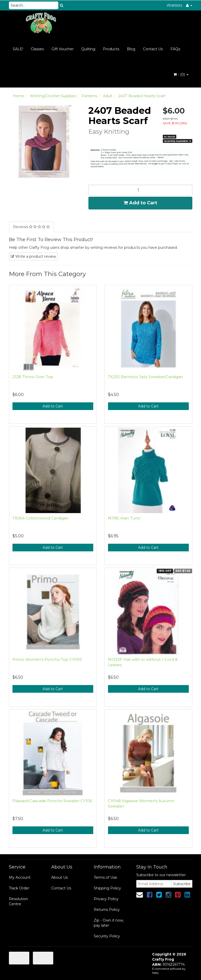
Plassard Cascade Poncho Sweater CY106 (52, 801)
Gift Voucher (63, 49)
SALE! (18, 49)
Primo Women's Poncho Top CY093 (47, 659)
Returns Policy (107, 910)
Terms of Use (105, 877)
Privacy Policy (106, 899)
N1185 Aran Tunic (124, 518)
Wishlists (174, 5)
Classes (37, 49)
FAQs (175, 49)
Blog (131, 49)
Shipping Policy (107, 888)
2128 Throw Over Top (33, 377)
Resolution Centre (18, 901)
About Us (59, 877)
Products (111, 49)
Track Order (19, 888)
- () (181, 75)
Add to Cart (140, 203)
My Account (20, 877)
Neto (155, 973)
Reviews (31, 227)
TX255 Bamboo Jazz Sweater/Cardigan (145, 377)
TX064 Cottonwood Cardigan (41, 518)
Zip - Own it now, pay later (109, 923)
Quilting (88, 49)
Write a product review (33, 256)
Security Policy (107, 936)
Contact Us (153, 49)
